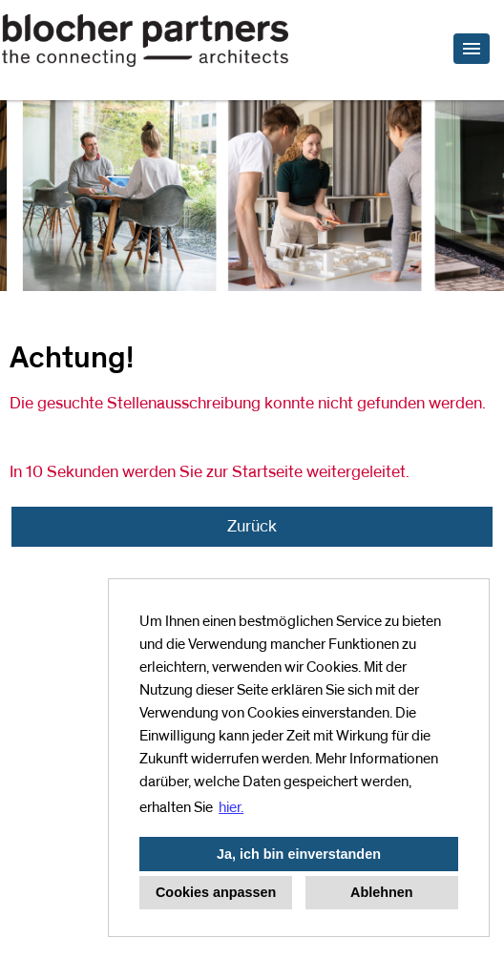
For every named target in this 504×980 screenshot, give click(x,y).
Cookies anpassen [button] (216, 892)
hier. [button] (231, 807)
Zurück (252, 527)
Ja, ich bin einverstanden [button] (299, 854)
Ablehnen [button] (382, 892)
